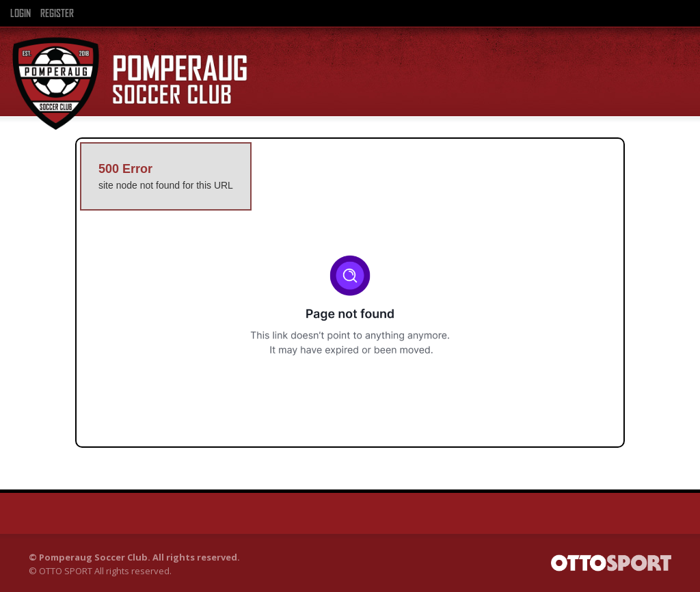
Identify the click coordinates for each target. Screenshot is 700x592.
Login (21, 14)
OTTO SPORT (66, 571)
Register (57, 14)
